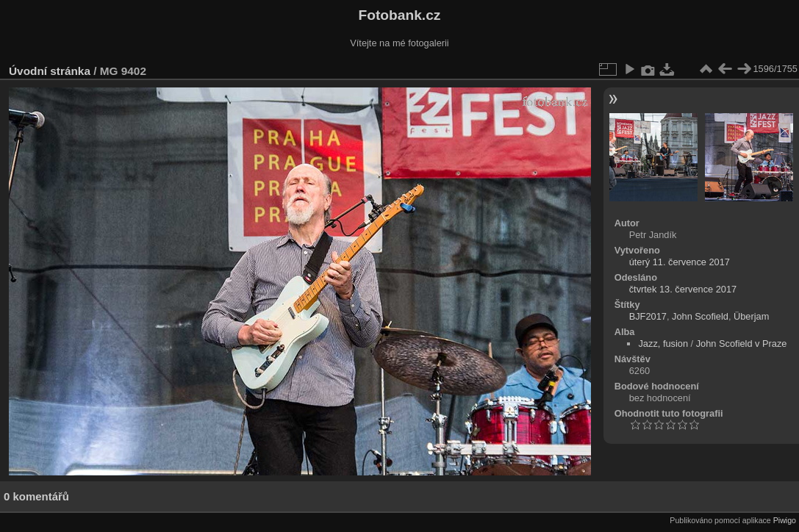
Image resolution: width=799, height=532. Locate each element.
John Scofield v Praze (742, 344)
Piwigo (785, 520)
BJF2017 (648, 316)
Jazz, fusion (663, 344)
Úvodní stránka (50, 71)
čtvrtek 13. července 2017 (683, 289)
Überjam (751, 316)
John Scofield (700, 316)
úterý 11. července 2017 (680, 262)
